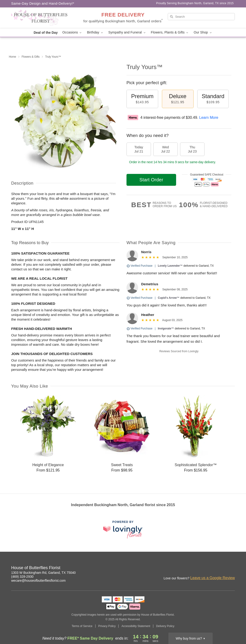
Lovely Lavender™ (170, 266)
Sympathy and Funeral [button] (127, 32)
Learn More (209, 118)
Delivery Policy (165, 626)
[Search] (201, 17)
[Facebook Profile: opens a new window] (221, 568)
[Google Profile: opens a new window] (232, 568)
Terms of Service (82, 626)
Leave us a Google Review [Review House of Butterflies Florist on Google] (213, 578)
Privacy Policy (107, 626)
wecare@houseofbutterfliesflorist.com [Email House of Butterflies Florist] (38, 581)
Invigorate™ (166, 329)
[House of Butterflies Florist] (45, 18)
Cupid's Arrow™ (169, 298)
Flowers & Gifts (31, 57)
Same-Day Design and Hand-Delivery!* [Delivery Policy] (43, 3)
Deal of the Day (46, 33)
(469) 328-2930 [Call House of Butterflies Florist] (22, 577)
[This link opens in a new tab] (123, 529)
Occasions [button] (72, 32)
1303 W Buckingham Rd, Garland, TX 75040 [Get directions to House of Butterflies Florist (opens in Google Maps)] (43, 573)
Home (12, 57)
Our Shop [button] (203, 32)
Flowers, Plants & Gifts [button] (170, 32)
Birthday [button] (95, 32)
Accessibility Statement (136, 626)
